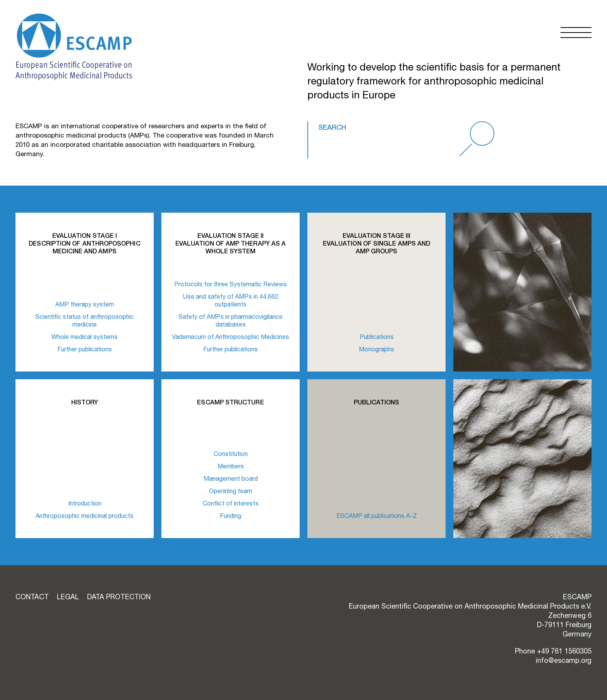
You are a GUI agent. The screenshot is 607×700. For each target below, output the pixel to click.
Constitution (231, 454)
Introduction (85, 503)
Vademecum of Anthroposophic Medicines (231, 337)
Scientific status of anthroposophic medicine (85, 320)
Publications (377, 337)
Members (231, 466)
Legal (68, 597)
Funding (231, 516)
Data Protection (119, 597)
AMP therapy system (85, 304)
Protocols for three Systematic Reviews (231, 284)
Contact (32, 597)
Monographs (376, 349)
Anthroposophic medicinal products (85, 516)
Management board (231, 478)
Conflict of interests (231, 503)
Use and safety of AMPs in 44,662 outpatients (231, 300)
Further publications (85, 349)
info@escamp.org (564, 660)
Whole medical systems (85, 337)
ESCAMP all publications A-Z (377, 516)
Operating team (231, 491)
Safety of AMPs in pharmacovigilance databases (231, 320)
